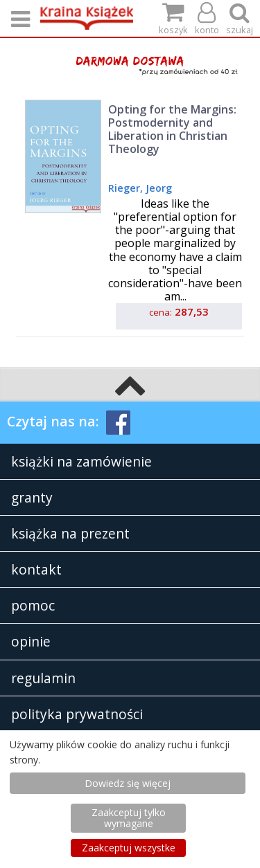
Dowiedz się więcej (128, 783)
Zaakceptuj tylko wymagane (129, 818)
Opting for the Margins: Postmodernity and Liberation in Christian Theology (172, 129)
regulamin (43, 678)
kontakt (36, 569)
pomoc (33, 605)
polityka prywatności (77, 714)
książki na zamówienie (81, 461)
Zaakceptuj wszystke (129, 848)
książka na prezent (70, 533)
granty (32, 497)
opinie (31, 641)
